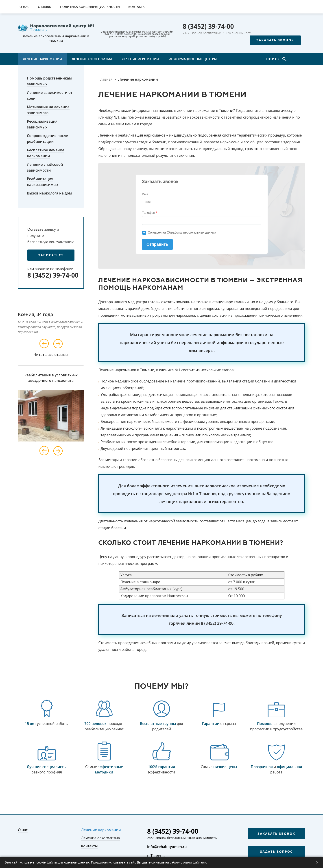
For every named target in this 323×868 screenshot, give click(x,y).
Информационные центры (193, 59)
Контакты (137, 7)
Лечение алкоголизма (92, 59)
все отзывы (58, 355)
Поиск (274, 59)
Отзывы (45, 7)
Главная (105, 79)
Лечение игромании (140, 59)
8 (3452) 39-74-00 (208, 26)
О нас (24, 7)
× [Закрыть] (317, 862)
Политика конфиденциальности (90, 7)
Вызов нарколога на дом (49, 193)
